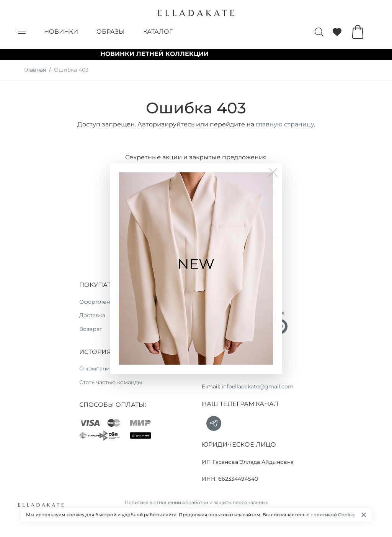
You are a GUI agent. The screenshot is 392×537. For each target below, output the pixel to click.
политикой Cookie (332, 515)
